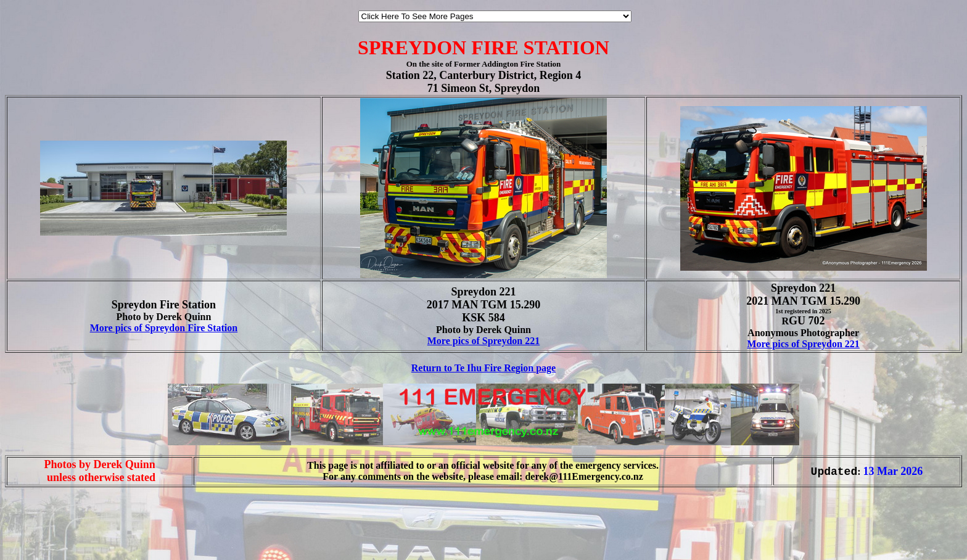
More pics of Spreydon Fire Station (164, 328)
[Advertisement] (42, 534)
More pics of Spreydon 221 (484, 341)
